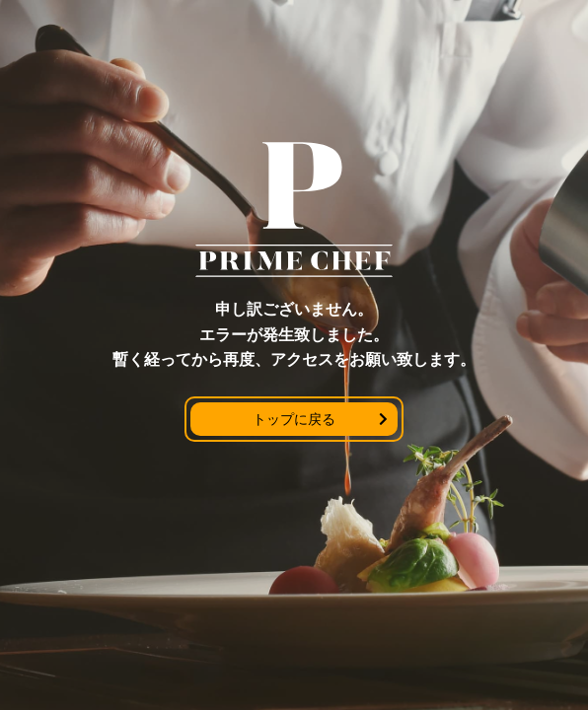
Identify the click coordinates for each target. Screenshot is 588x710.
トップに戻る (294, 419)
